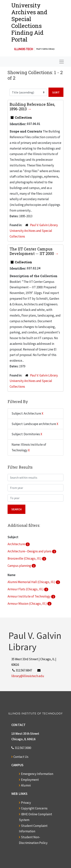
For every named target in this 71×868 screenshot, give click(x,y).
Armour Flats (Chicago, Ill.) (26, 589)
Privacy (26, 803)
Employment (30, 780)
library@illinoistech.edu (28, 676)
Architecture (17, 544)
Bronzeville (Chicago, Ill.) (25, 558)
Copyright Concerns (34, 808)
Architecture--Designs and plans (30, 551)
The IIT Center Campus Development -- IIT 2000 (32, 251)
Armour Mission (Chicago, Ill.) (27, 604)
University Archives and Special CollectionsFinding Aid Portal (29, 22)
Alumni (26, 785)
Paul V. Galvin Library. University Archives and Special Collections (34, 231)
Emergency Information (37, 774)
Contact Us (21, 757)
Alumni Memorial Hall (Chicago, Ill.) (32, 582)
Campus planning (20, 566)
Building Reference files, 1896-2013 (32, 107)
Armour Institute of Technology (29, 596)
